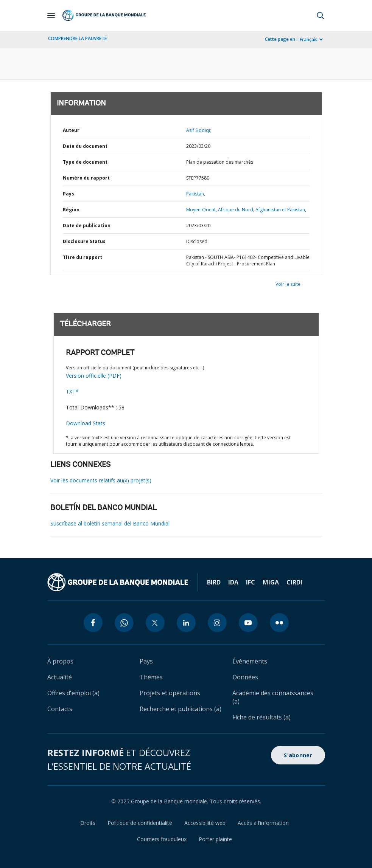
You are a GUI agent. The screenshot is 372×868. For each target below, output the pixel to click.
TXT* (72, 391)
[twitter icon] (155, 623)
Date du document (85, 146)
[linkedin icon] (186, 623)
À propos (60, 661)
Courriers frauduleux (162, 839)
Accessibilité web (205, 823)
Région (71, 210)
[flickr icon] (279, 623)
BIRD (214, 582)
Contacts (60, 709)
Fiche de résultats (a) (261, 717)
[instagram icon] (217, 623)
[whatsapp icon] (124, 623)
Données (245, 677)
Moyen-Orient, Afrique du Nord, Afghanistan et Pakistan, (246, 210)
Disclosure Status (84, 241)
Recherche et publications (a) (181, 709)
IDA (233, 582)
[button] (321, 15)
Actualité (60, 677)
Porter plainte (215, 839)
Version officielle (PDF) (94, 376)
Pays (68, 194)
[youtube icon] (248, 623)
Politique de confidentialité (140, 823)
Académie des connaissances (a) (273, 697)
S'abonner (298, 755)
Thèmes (151, 677)
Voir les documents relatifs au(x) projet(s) (101, 480)
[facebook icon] (93, 623)
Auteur (71, 130)
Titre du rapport (82, 257)
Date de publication (87, 226)
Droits (88, 823)
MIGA (271, 582)
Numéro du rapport (86, 178)
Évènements (250, 661)
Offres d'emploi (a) (73, 693)
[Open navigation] (51, 15)
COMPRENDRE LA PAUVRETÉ (77, 38)
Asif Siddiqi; (199, 130)
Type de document (85, 162)
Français (309, 40)
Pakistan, (196, 194)
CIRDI (294, 582)
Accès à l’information (263, 823)
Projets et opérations (170, 693)
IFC (251, 582)
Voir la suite (288, 284)
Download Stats (86, 423)
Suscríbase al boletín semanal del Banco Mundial (110, 523)
